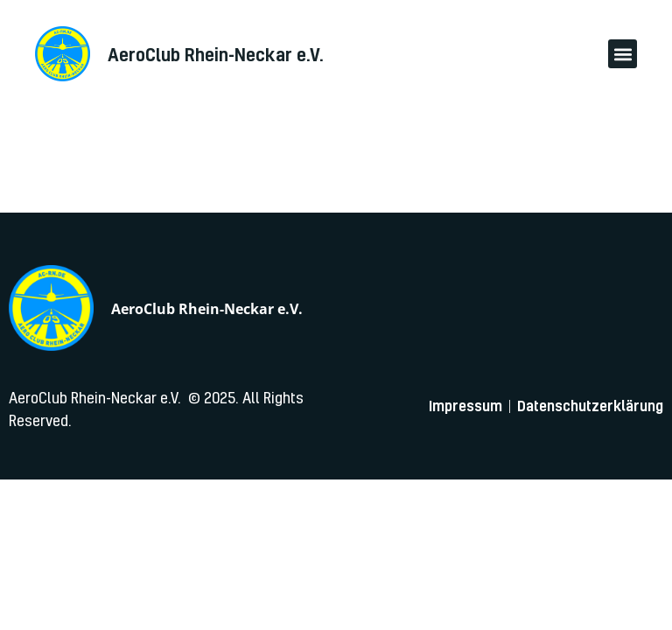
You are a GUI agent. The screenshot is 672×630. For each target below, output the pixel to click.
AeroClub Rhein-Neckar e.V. (207, 309)
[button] (623, 54)
